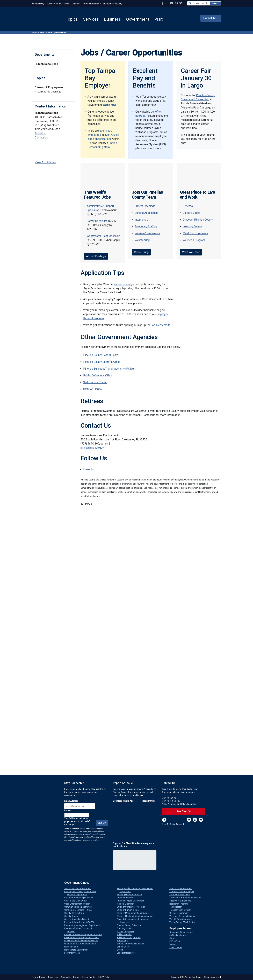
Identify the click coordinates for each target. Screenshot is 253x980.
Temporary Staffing (146, 226)
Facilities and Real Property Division (82, 941)
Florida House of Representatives (81, 944)
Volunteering (142, 240)
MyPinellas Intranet (180, 935)
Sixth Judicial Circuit (95, 382)
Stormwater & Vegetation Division (187, 898)
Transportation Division (182, 910)
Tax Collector (177, 907)
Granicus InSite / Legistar (183, 932)
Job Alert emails (160, 325)
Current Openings (145, 206)
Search (216, 3)
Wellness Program (194, 240)
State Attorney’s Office (181, 895)
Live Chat (183, 811)
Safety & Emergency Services (132, 944)
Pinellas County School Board (101, 355)
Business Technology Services (80, 898)
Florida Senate (72, 947)
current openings (124, 284)
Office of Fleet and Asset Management (136, 916)
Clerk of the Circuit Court (77, 901)
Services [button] (91, 19)
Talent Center (177, 947)
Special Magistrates (128, 953)
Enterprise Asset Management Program (84, 935)
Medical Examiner (127, 904)
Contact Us (41, 138)
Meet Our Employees (195, 233)
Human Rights (88, 977)
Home (35, 33)
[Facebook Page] (163, 3)
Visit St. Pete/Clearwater (182, 919)
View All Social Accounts (173, 824)
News (66, 4)
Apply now (109, 105)
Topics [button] (72, 19)
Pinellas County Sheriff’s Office (102, 362)
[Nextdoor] (201, 820)
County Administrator (76, 913)
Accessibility (38, 4)
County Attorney (73, 916)
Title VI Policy (104, 977)
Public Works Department (130, 938)
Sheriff (121, 950)
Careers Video (191, 213)
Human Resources (92, 4)
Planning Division (126, 928)
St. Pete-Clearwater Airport (183, 892)
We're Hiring (141, 252)
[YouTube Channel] (172, 3)
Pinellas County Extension (131, 925)
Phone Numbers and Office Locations (179, 804)
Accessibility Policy (70, 977)
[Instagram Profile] (176, 3)
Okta (173, 938)
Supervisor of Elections (182, 901)
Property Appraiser (127, 931)
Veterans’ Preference (147, 233)
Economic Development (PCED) (80, 922)
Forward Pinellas (73, 953)
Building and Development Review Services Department (82, 893)
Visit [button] (159, 19)
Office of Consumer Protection (132, 907)
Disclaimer (53, 977)
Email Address (71, 801)
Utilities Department (180, 913)
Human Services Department (132, 901)
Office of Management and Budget (134, 913)
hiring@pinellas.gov (92, 448)
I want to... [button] (211, 18)
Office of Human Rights (129, 910)
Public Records (54, 4)
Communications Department (80, 907)
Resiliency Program (180, 904)
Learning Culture (192, 226)
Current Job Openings (49, 92)
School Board (125, 947)
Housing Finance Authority (131, 895)
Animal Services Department (79, 889)
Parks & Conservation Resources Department (134, 921)
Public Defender (126, 935)
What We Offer (191, 252)
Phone (67, 811)
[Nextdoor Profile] (181, 3)
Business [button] (112, 19)
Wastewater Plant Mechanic (103, 236)
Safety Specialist (97, 221)
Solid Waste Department (182, 889)
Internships (141, 220)
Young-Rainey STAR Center (183, 922)
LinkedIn (88, 469)
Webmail (175, 944)
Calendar (76, 4)
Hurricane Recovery (113, 4)
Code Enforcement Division (79, 904)
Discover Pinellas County (198, 220)
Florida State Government (78, 950)
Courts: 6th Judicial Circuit (78, 919)
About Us (40, 133)
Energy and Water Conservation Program (81, 930)
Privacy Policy (38, 977)
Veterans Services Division (183, 916)
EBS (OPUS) (176, 941)
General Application (146, 213)
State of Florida (92, 389)
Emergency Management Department (83, 925)
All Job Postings (96, 256)
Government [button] (138, 19)
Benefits (188, 206)
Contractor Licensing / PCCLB (80, 910)
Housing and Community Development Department (136, 890)
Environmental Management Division (83, 938)
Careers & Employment (49, 87)
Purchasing (124, 941)
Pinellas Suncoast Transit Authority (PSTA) (109, 369)
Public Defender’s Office (98, 375)
